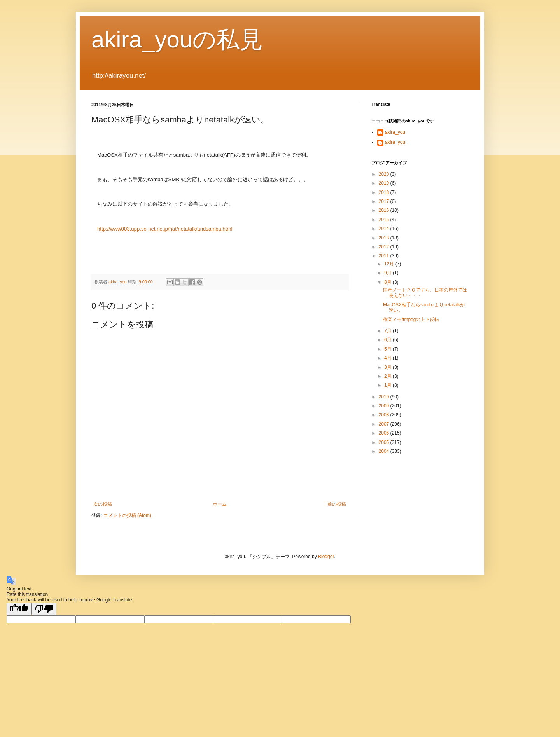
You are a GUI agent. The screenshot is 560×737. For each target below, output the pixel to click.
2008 (385, 415)
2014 (385, 229)
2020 (385, 174)
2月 (388, 376)
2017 (385, 201)
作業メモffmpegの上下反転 (411, 320)
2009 (385, 406)
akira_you (395, 132)
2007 (385, 424)
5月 (388, 349)
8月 (388, 282)
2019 (385, 183)
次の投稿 (103, 504)
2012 (385, 247)
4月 (388, 358)
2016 (385, 210)
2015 (385, 220)
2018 (385, 192)
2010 (385, 397)
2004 (385, 451)
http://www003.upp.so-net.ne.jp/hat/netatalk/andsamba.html (165, 229)
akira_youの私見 (177, 39)
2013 (385, 238)
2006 (385, 433)
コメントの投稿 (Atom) (127, 515)
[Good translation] (19, 609)
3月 (388, 367)
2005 (385, 442)
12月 (390, 264)
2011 (385, 256)
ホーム (220, 504)
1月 (388, 385)
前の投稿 (337, 504)
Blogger (326, 557)
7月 (388, 331)
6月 (388, 340)
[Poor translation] (44, 609)
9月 (388, 273)
